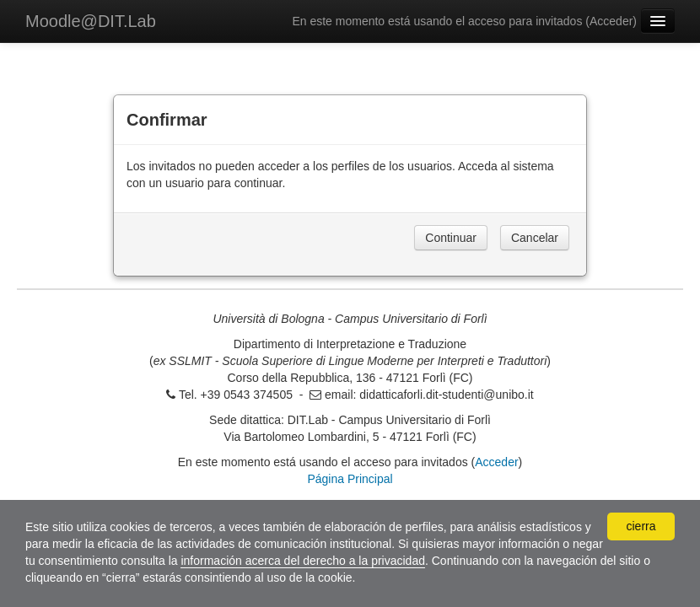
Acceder (611, 21)
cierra (641, 526)
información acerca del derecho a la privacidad (303, 561)
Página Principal (350, 479)
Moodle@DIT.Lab (91, 21)
